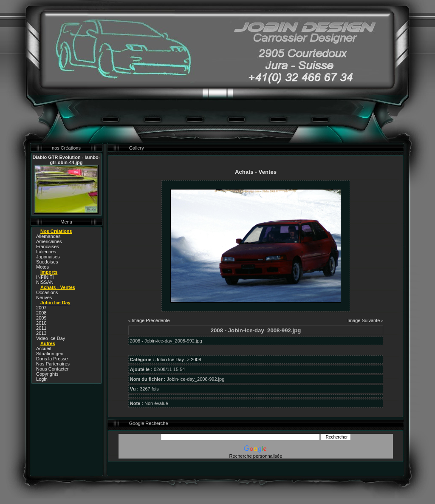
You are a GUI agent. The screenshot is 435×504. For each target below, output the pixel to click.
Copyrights (47, 374)
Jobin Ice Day (170, 360)
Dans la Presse (52, 359)
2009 (41, 318)
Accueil (44, 348)
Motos (42, 267)
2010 (41, 323)
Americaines (49, 241)
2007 (41, 308)
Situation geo (50, 354)
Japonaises (48, 257)
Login (42, 379)
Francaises (48, 246)
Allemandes (48, 236)
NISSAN (45, 282)
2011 (41, 328)
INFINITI (45, 277)
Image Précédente (151, 320)
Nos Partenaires (53, 364)
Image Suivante (364, 320)
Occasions (47, 292)
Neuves (44, 297)
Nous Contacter (52, 369)
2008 (41, 313)
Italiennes (46, 252)
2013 (41, 333)
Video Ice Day (51, 338)
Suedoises (47, 262)
